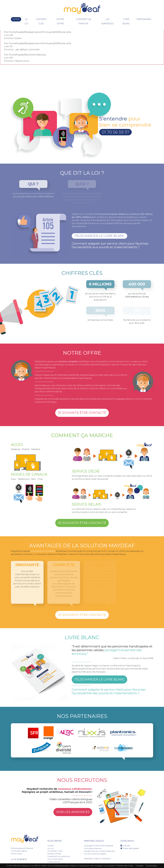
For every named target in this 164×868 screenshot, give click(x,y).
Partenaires (144, 19)
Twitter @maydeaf (130, 848)
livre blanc (126, 21)
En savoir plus (151, 866)
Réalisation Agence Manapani (97, 858)
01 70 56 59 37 (115, 132)
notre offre (60, 21)
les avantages (108, 21)
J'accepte (139, 866)
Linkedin (125, 846)
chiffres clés (41, 21)
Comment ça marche (84, 21)
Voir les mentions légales (95, 854)
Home (16, 19)
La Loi (26, 21)
